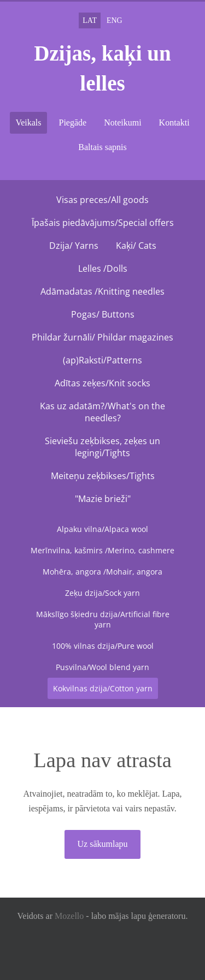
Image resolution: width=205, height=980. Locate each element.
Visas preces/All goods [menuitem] (102, 200)
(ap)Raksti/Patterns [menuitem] (102, 360)
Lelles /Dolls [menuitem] (103, 268)
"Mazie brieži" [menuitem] (103, 499)
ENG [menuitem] (115, 20)
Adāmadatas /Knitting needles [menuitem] (102, 291)
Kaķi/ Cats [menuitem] (136, 246)
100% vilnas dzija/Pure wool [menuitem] (103, 646)
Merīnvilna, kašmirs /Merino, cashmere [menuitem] (102, 550)
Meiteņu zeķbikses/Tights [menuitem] (103, 476)
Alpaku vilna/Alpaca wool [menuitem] (102, 529)
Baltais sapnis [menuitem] (102, 147)
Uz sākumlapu (103, 844)
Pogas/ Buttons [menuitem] (103, 314)
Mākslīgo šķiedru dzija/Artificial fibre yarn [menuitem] (103, 619)
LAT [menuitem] (90, 20)
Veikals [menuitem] (28, 122)
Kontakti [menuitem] (174, 122)
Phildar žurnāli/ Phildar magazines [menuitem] (102, 337)
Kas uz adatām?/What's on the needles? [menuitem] (102, 412)
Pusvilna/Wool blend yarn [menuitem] (102, 667)
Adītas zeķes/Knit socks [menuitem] (102, 383)
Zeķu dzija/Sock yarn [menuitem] (102, 593)
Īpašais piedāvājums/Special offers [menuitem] (103, 223)
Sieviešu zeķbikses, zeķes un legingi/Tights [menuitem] (102, 447)
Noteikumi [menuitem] (122, 122)
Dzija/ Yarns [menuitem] (74, 246)
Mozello (69, 916)
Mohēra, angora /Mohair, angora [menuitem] (102, 572)
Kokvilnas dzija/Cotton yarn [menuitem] (103, 688)
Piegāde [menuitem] (73, 122)
